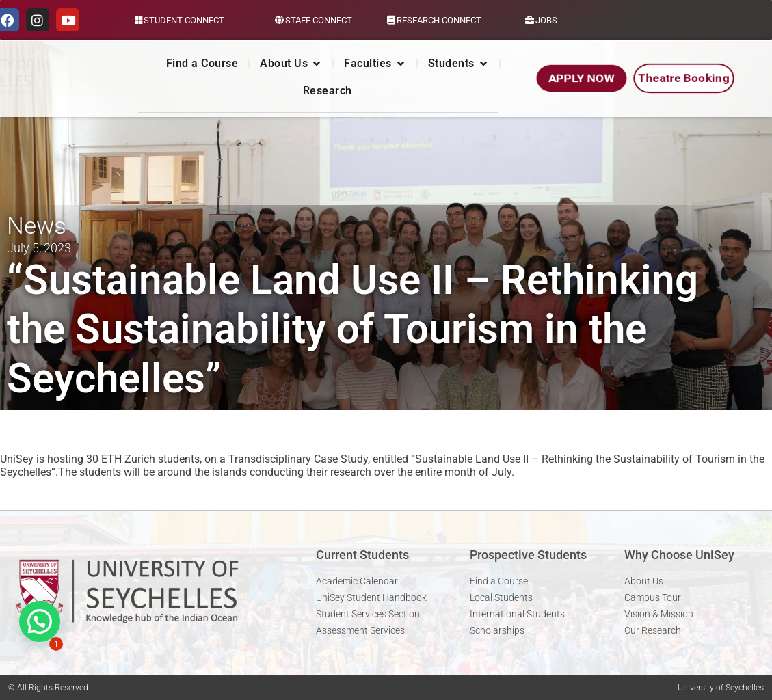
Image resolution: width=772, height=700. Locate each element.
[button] (40, 621)
